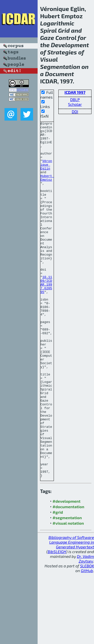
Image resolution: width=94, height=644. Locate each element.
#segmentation (67, 589)
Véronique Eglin (46, 173)
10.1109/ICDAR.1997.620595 (46, 317)
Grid (64, 30)
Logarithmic (57, 23)
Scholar (75, 104)
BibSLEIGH (57, 623)
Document (59, 74)
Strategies (62, 52)
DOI (75, 111)
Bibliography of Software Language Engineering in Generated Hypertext (71, 613)
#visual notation (68, 594)
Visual (49, 59)
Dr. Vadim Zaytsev (85, 630)
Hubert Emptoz (47, 189)
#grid (58, 583)
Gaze (47, 38)
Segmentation (60, 67)
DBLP (75, 99)
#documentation (68, 578)
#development (67, 572)
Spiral (48, 30)
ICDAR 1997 (75, 92)
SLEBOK (87, 637)
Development (70, 45)
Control (66, 38)
